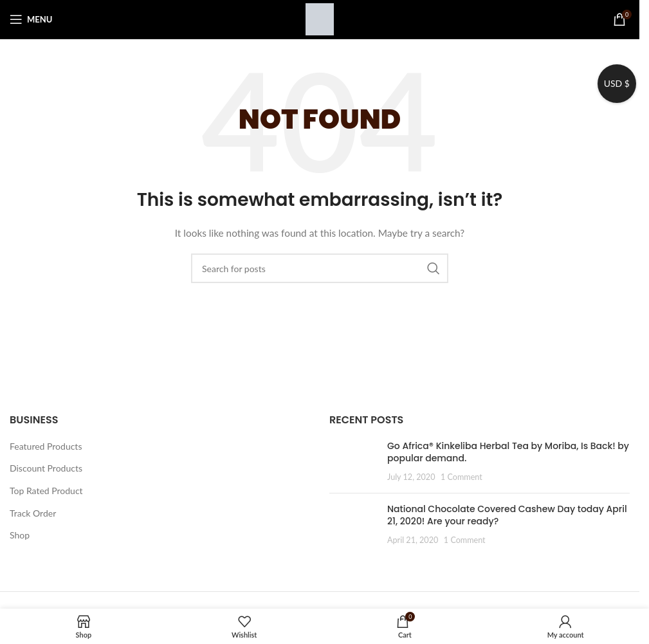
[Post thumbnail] (353, 462)
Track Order (33, 513)
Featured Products (46, 446)
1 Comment (462, 477)
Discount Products (46, 468)
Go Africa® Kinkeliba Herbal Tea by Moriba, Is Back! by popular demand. (508, 452)
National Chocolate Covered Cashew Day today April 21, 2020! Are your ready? (507, 515)
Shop (20, 535)
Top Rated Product (46, 491)
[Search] (320, 268)
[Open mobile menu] (31, 19)
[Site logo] (320, 18)
